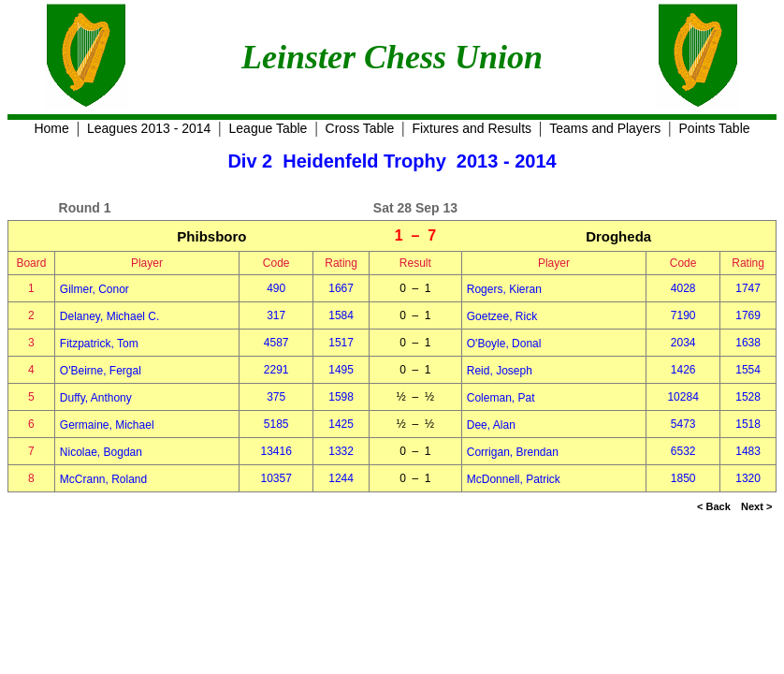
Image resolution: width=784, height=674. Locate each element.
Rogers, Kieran (504, 289)
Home (51, 128)
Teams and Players (605, 128)
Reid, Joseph (500, 371)
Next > (756, 506)
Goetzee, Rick (502, 316)
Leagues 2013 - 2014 (149, 128)
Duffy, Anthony (96, 398)
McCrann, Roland (103, 479)
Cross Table (360, 128)
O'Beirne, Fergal (101, 371)
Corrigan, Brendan (513, 452)
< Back (714, 506)
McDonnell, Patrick (514, 479)
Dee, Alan (491, 425)
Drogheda (618, 236)
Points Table (715, 128)
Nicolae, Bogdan (101, 452)
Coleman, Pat (501, 398)
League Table (269, 128)
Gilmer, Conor (94, 289)
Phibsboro (211, 236)
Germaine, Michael (107, 425)
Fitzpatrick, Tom (99, 344)
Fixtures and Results (472, 128)
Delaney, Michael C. (110, 316)
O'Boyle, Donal (504, 344)
